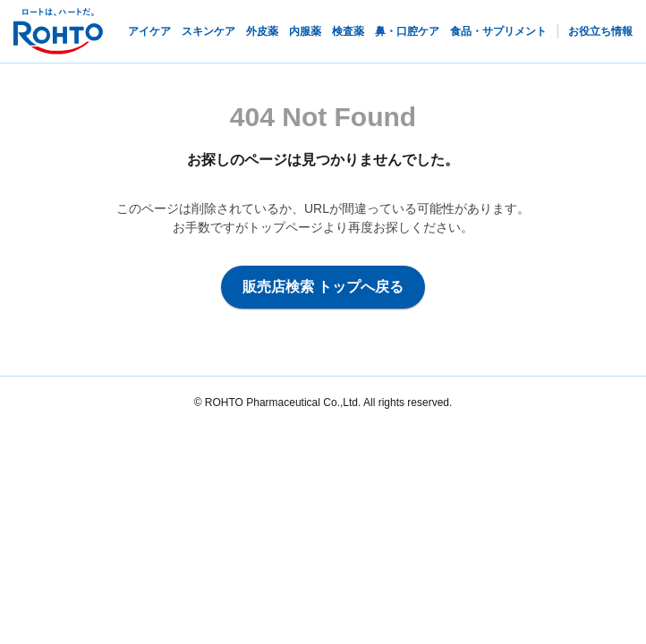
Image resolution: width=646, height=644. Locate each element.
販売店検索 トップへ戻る (323, 287)
